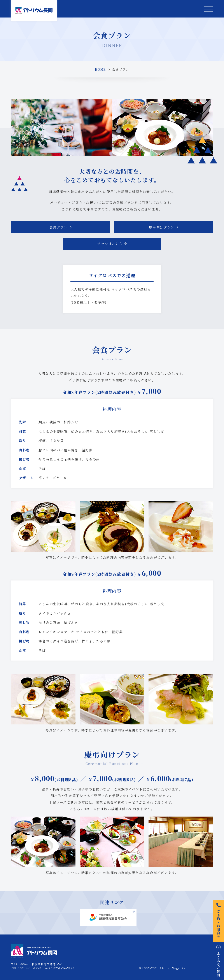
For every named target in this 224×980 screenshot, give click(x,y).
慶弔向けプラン (162, 227)
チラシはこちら (110, 244)
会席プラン (59, 227)
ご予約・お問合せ (219, 921)
